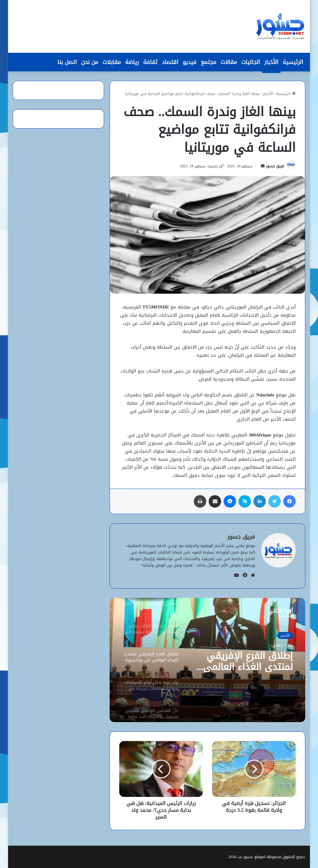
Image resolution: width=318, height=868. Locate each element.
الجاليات (251, 62)
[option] (207, 660)
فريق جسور (275, 166)
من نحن (90, 62)
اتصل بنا (67, 62)
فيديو (190, 62)
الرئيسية (293, 62)
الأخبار (271, 62)
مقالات (229, 62)
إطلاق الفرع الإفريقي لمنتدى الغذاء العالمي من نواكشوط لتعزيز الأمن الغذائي (242, 661)
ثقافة (150, 62)
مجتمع (209, 62)
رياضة (132, 62)
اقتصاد (170, 62)
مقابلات (112, 62)
